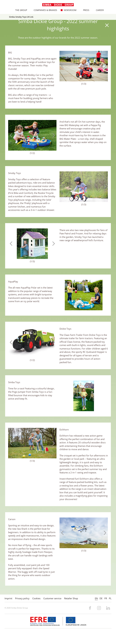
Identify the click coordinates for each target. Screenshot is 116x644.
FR (106, 598)
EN (96, 598)
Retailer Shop (71, 598)
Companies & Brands (44, 10)
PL (110, 598)
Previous (63, 66)
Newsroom (69, 10)
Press (85, 10)
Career (98, 10)
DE (101, 598)
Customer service (52, 598)
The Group (20, 10)
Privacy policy (22, 598)
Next (104, 66)
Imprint (8, 598)
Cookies (36, 598)
